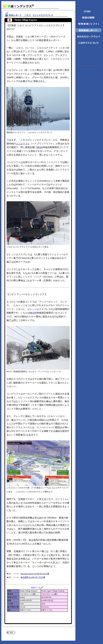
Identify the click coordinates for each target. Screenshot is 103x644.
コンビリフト (23, 144)
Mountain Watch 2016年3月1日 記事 (35, 574)
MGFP (33, 313)
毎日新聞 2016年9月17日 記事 (33, 577)
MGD (39, 147)
